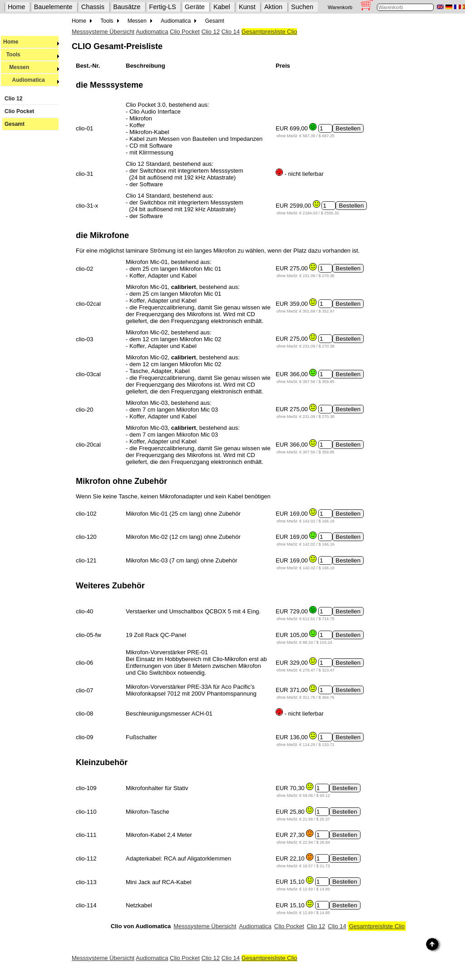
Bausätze (127, 7)
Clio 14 (231, 32)
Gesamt (15, 124)
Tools (31, 55)
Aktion (273, 7)
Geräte (195, 7)
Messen (31, 67)
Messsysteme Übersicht (103, 32)
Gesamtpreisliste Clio (270, 32)
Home (16, 7)
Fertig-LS (162, 7)
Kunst (247, 7)
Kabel (222, 7)
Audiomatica (31, 80)
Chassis (93, 7)
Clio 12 (13, 99)
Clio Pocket (19, 111)
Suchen (302, 7)
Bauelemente (53, 7)
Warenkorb (340, 7)
